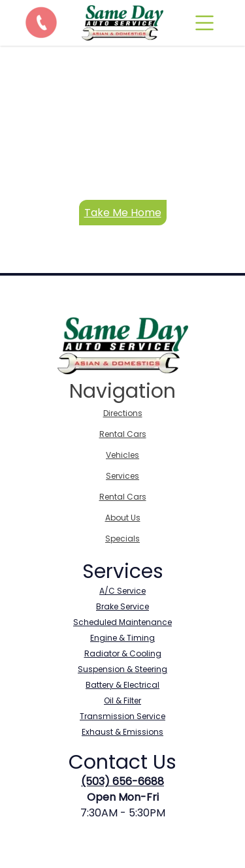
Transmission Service (122, 716)
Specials (122, 538)
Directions (123, 413)
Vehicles (122, 455)
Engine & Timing (122, 638)
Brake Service (122, 606)
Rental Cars (123, 434)
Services (122, 476)
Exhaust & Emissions (122, 732)
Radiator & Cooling (123, 653)
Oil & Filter (122, 700)
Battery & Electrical (122, 685)
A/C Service (122, 591)
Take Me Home (123, 213)
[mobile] (204, 23)
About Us (123, 518)
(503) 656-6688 (122, 781)
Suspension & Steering (122, 669)
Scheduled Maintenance (122, 622)
